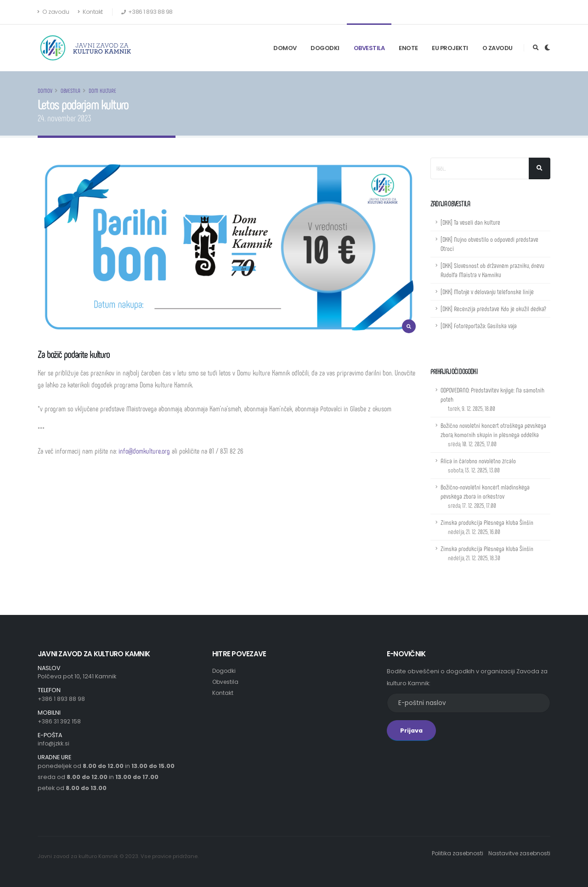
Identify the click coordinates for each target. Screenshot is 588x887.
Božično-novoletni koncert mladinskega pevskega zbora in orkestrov (485, 496)
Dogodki (325, 48)
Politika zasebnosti (453, 853)
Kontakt (90, 12)
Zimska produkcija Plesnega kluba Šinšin (487, 527)
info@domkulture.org (144, 451)
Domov (285, 48)
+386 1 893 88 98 (62, 699)
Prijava (411, 731)
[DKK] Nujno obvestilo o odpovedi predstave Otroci (489, 244)
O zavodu (53, 12)
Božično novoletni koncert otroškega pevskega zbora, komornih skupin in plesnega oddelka (493, 435)
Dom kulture (102, 91)
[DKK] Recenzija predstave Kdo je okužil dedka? (493, 309)
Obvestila (369, 48)
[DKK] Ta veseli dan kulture (470, 222)
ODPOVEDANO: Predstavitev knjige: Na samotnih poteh (492, 399)
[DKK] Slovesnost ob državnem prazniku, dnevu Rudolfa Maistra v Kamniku (492, 270)
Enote (408, 48)
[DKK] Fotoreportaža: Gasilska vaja (479, 326)
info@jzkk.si (54, 743)
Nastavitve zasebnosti (518, 853)
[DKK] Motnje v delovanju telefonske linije (487, 292)
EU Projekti (450, 48)
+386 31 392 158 (60, 721)
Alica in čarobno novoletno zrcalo (478, 465)
